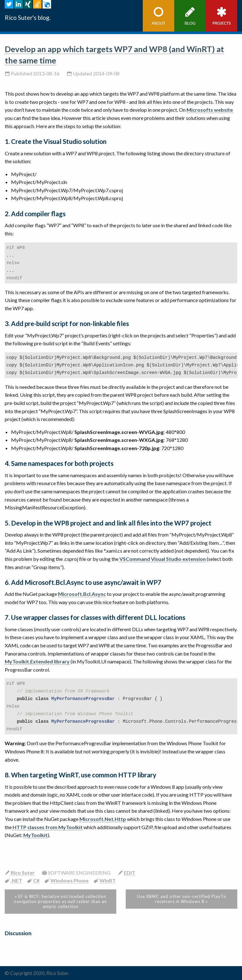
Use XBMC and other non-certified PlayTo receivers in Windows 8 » (182, 899)
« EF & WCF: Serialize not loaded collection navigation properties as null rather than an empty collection (60, 901)
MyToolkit (35, 835)
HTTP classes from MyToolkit (48, 827)
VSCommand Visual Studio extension (163, 559)
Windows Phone (69, 880)
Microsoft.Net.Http (103, 819)
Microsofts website (210, 110)
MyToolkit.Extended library (37, 661)
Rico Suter (22, 873)
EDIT (130, 873)
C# (36, 880)
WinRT (108, 880)
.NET (16, 880)
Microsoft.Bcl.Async (82, 594)
